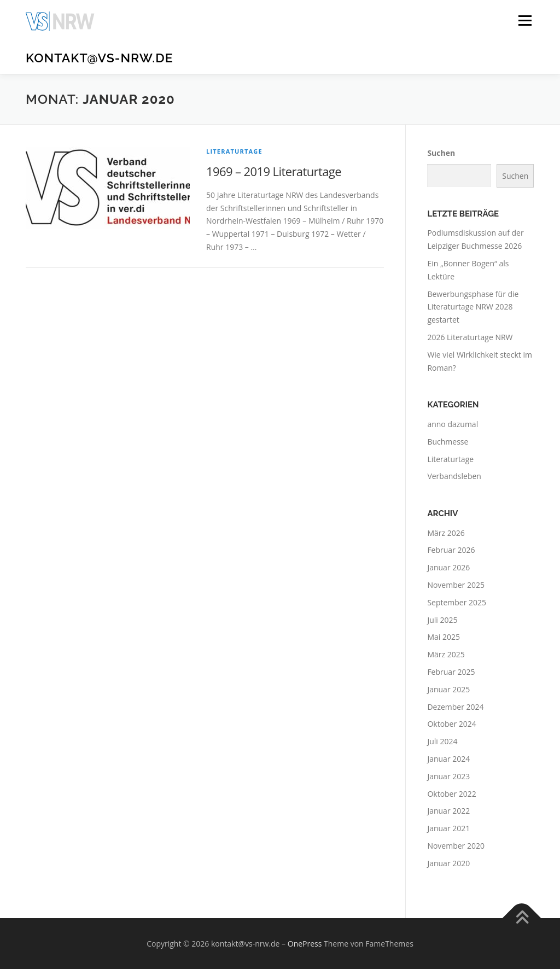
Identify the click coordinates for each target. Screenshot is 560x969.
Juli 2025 (442, 620)
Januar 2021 (448, 828)
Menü (525, 21)
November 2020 (456, 846)
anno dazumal (453, 424)
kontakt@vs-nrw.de (100, 58)
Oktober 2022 (451, 794)
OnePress (305, 944)
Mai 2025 (444, 637)
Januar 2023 (448, 776)
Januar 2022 (448, 811)
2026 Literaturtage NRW (470, 337)
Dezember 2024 (455, 707)
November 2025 (456, 585)
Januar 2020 (448, 863)
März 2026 (446, 533)
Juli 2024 (442, 741)
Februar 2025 (451, 672)
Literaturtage (234, 151)
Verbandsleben (454, 476)
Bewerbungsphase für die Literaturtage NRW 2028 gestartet (473, 307)
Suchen (441, 153)
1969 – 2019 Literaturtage (274, 171)
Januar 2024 (448, 759)
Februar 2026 (451, 550)
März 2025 (446, 654)
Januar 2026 (448, 567)
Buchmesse (448, 442)
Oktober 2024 (451, 724)
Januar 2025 (448, 689)
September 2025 (457, 602)
